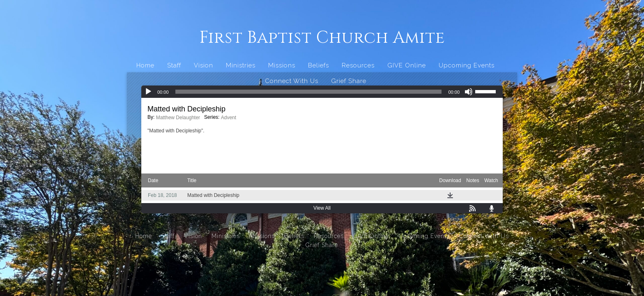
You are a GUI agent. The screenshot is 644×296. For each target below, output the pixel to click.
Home (145, 65)
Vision (204, 65)
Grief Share (349, 81)
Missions (282, 65)
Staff (174, 65)
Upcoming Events (467, 65)
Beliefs (319, 65)
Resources (358, 65)
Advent (229, 118)
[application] (322, 92)
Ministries (241, 65)
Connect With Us (292, 81)
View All (322, 208)
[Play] (148, 92)
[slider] (309, 92)
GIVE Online (407, 65)
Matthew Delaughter (178, 118)
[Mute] (469, 92)
